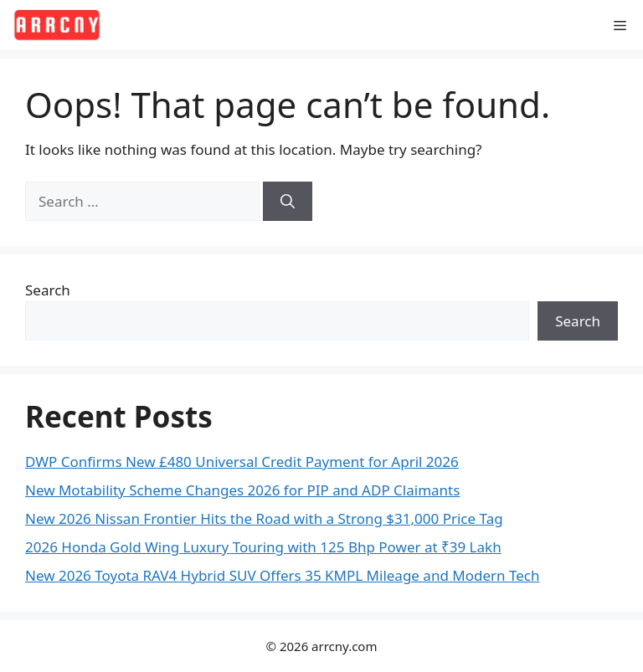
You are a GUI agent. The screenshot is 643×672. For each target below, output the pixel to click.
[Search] (288, 202)
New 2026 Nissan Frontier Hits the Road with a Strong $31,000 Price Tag (264, 518)
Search (48, 290)
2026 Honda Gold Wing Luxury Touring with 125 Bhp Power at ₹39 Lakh (263, 547)
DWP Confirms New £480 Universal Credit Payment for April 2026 (242, 462)
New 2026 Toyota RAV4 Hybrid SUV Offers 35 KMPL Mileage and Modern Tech (282, 575)
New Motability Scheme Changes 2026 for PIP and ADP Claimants (242, 490)
